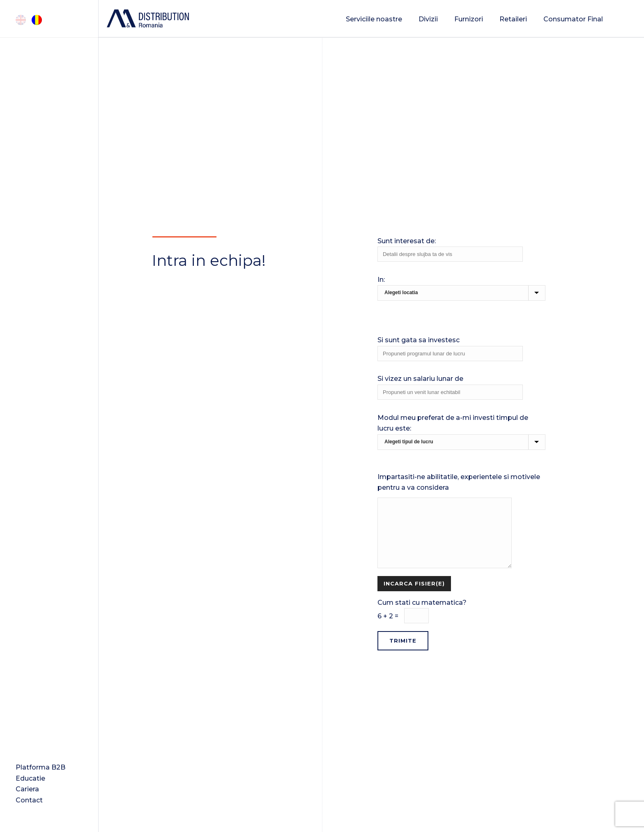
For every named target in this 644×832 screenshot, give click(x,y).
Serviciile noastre (374, 19)
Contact (29, 800)
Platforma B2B (40, 767)
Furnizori (469, 19)
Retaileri (513, 19)
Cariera (27, 789)
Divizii (428, 19)
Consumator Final (573, 19)
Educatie (30, 778)
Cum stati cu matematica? (461, 618)
